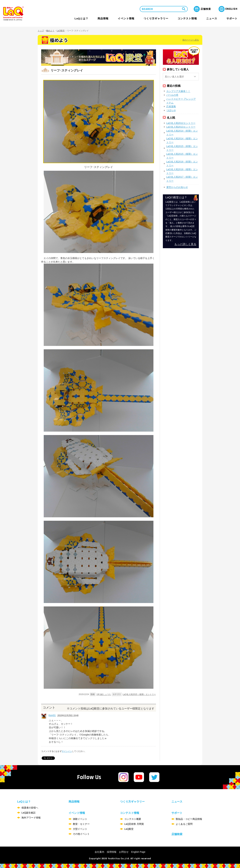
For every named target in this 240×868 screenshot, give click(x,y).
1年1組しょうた (104, 694)
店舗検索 (177, 834)
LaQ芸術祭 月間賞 (134, 824)
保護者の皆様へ (30, 808)
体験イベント (80, 819)
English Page (138, 852)
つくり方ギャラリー (156, 19)
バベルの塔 (172, 95)
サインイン (67, 751)
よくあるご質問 (184, 824)
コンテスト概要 (133, 819)
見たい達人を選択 (174, 77)
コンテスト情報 (187, 18)
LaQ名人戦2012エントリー (181, 123)
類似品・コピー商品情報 (189, 819)
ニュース (212, 19)
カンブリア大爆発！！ (178, 91)
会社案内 (99, 852)
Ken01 (52, 715)
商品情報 (103, 19)
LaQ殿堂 (61, 31)
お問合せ (124, 852)
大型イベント (80, 829)
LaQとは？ (81, 18)
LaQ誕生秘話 (28, 813)
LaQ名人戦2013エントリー (181, 127)
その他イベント (81, 834)
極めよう (50, 31)
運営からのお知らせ (177, 187)
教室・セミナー (81, 824)
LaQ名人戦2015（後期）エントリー (139, 694)
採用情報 (112, 852)
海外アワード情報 (31, 818)
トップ (41, 31)
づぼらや (171, 110)
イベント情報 (126, 18)
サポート (232, 18)
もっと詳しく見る (185, 244)
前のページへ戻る (191, 40)
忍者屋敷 (171, 106)
